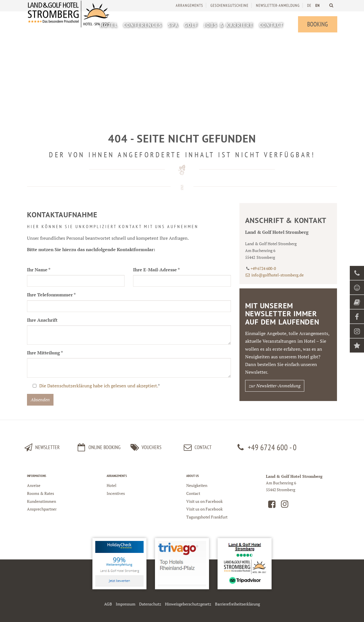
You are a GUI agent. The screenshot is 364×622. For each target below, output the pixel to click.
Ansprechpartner (42, 509)
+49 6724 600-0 (263, 268)
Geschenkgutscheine (229, 5)
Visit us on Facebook (204, 501)
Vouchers (145, 447)
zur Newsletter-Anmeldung (275, 386)
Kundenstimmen (42, 501)
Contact (197, 447)
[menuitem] (109, 26)
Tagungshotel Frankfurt (207, 517)
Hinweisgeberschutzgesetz (188, 604)
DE (309, 5)
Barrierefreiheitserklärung (237, 604)
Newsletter (41, 447)
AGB (108, 604)
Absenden (40, 400)
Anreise (34, 485)
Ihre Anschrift (42, 320)
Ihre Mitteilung (45, 353)
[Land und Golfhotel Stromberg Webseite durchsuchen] (331, 5)
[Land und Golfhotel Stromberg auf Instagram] (285, 506)
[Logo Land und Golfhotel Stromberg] (70, 23)
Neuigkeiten (197, 485)
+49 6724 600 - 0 (266, 447)
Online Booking (98, 447)
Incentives (116, 493)
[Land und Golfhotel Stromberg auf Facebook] (272, 506)
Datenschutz (150, 604)
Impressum (126, 604)
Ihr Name (39, 270)
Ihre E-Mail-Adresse (156, 270)
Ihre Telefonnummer (51, 295)
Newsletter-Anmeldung (278, 5)
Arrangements (189, 5)
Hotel (111, 485)
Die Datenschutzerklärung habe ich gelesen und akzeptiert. (99, 386)
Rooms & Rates (41, 493)
